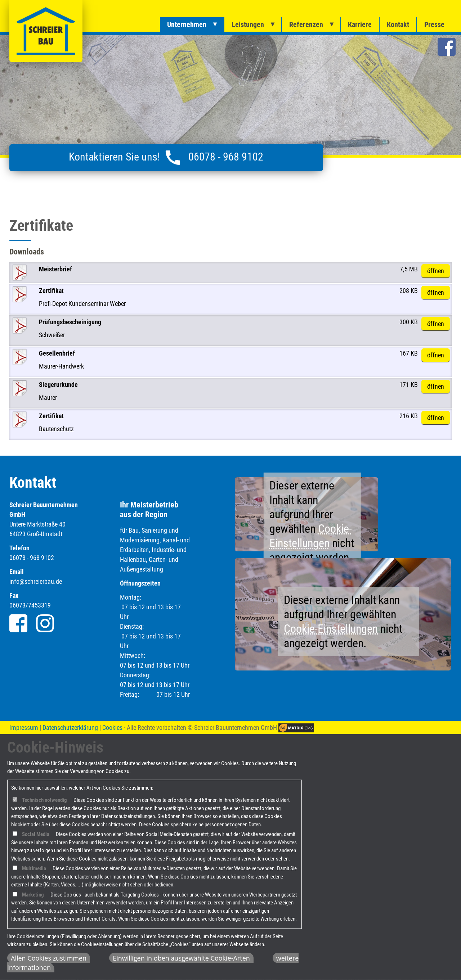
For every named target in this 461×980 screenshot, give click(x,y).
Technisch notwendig (44, 800)
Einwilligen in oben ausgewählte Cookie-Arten (181, 958)
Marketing (33, 895)
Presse (434, 24)
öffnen (436, 271)
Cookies (112, 728)
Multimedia (34, 868)
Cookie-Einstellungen (331, 629)
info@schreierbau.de (36, 581)
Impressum (24, 728)
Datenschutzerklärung (70, 728)
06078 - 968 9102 (226, 157)
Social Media (36, 834)
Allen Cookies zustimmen (49, 958)
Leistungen (248, 24)
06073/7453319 (30, 605)
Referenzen (306, 24)
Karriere (360, 24)
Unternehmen (187, 24)
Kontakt (398, 24)
